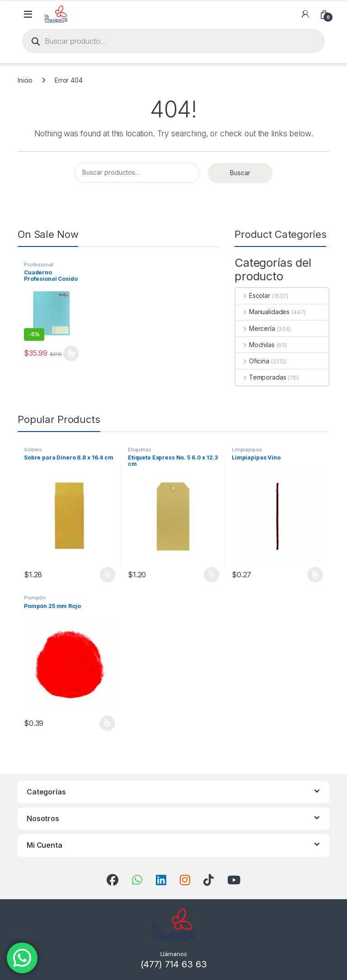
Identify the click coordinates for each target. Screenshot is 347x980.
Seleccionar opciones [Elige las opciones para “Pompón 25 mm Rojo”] (107, 723)
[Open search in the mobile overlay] (173, 41)
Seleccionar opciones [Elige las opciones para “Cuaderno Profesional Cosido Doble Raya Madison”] (71, 353)
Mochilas (255, 345)
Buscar (240, 173)
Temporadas (261, 377)
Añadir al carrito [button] (108, 575)
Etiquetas (140, 450)
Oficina (252, 361)
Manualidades (263, 312)
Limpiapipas (247, 450)
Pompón (35, 598)
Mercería (255, 328)
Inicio (25, 80)
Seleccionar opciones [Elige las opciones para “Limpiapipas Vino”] (315, 575)
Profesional (38, 265)
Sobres (33, 450)
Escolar (253, 295)
